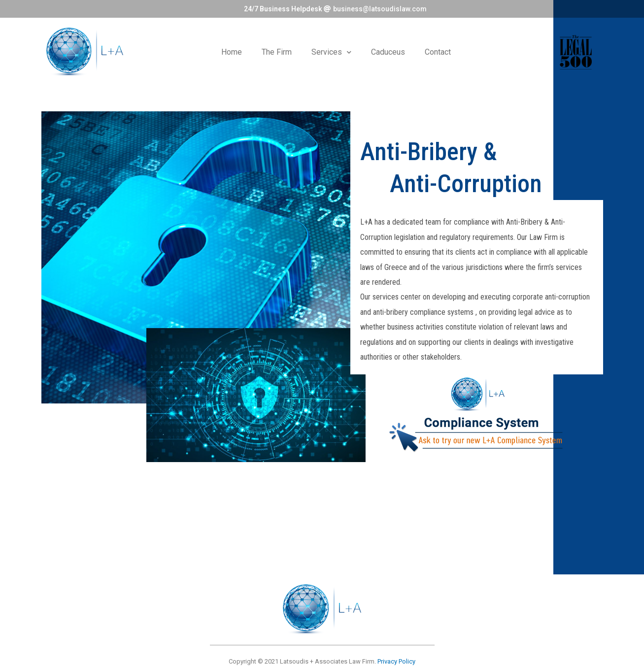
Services (331, 52)
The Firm (277, 52)
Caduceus (388, 52)
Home (232, 52)
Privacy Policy (396, 661)
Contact (438, 52)
